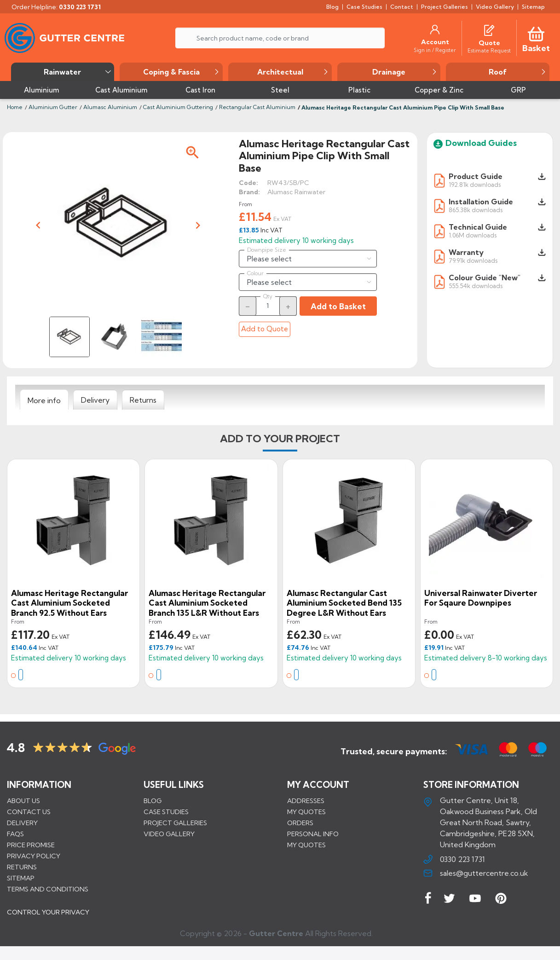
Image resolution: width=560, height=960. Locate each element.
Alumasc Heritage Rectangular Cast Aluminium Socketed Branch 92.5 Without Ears (69, 603)
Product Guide (476, 176)
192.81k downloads (475, 184)
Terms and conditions (48, 889)
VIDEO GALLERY (169, 834)
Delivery (22, 823)
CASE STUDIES (166, 812)
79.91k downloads (473, 260)
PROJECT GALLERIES (175, 823)
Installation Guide (481, 202)
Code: (248, 183)
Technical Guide (478, 227)
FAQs (15, 834)
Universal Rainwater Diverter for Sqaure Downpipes (481, 598)
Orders (300, 823)
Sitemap (21, 878)
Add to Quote (265, 329)
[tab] (44, 400)
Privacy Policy (34, 856)
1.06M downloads (473, 235)
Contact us (29, 812)
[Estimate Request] (489, 50)
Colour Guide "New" (485, 278)
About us (23, 801)
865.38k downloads (476, 210)
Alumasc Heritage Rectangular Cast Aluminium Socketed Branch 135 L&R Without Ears (207, 603)
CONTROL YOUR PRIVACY (48, 919)
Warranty (466, 252)
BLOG (153, 801)
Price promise (31, 845)
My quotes (306, 812)
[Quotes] (489, 29)
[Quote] (489, 43)
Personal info (313, 834)
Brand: (249, 192)
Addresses (306, 801)
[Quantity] (268, 306)
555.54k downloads (476, 286)
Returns (22, 867)
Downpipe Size (267, 250)
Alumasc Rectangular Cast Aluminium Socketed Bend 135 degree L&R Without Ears (344, 603)
